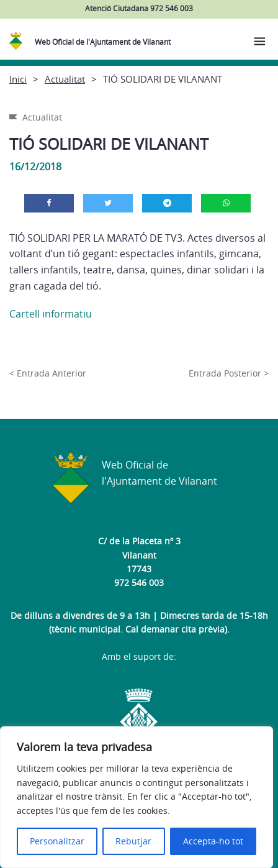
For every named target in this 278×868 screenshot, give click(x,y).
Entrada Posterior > (229, 373)
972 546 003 (139, 582)
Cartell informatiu (51, 314)
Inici (18, 79)
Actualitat (65, 79)
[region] (137, 797)
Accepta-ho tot (213, 841)
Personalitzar (57, 841)
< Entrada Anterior (48, 373)
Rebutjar (133, 841)
